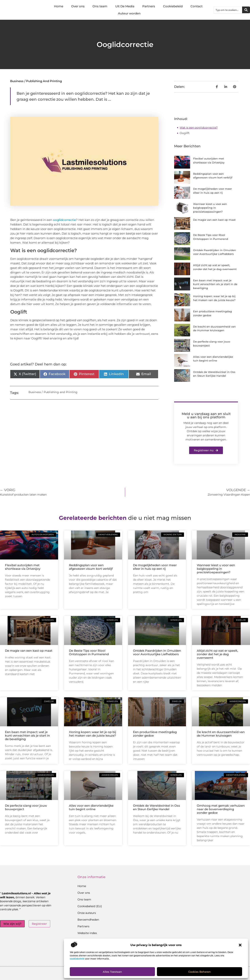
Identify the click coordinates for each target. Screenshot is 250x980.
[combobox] (228, 10)
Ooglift (185, 133)
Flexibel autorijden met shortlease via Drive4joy (23, 567)
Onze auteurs (87, 913)
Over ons (78, 6)
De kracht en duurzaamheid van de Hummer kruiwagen (221, 734)
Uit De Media (125, 6)
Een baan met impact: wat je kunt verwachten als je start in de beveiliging (215, 284)
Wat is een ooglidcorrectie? (199, 128)
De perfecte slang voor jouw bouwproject (26, 807)
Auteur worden (129, 13)
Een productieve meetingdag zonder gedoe (155, 734)
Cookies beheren (200, 972)
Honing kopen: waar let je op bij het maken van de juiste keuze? (92, 734)
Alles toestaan (112, 972)
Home (59, 6)
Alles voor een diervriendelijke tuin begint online (91, 807)
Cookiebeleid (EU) (90, 906)
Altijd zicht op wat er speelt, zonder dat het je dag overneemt (217, 654)
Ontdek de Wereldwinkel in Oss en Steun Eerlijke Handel (157, 807)
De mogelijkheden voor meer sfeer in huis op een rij (155, 567)
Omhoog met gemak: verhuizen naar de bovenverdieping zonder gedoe (221, 809)
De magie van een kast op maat (214, 220)
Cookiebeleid (173, 6)
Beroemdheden (88, 920)
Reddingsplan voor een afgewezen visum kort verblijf (91, 567)
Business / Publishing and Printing (36, 81)
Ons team (100, 6)
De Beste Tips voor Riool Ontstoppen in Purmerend (89, 652)
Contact (197, 6)
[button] (240, 945)
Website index (87, 933)
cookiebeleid (77, 959)
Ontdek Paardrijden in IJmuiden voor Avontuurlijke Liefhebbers (157, 652)
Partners (149, 6)
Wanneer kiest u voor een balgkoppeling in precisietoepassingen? (210, 208)
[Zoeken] (246, 10)
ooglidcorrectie (64, 220)
